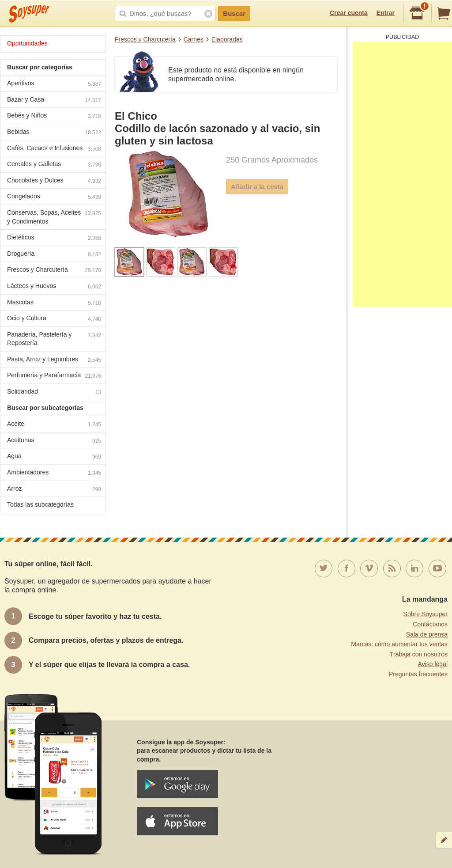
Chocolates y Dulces (54, 181)
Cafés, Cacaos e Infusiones (54, 149)
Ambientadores (54, 473)
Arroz (54, 490)
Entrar (386, 13)
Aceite (54, 425)
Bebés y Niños (54, 116)
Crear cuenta (349, 13)
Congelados (54, 197)
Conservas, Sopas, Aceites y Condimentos (54, 217)
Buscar (234, 13)
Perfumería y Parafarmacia (54, 376)
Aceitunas (54, 441)
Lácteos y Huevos (54, 287)
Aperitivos (54, 84)
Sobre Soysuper (426, 614)
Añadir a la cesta (257, 187)
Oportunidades (27, 43)
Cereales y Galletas (54, 165)
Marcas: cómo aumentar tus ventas (399, 644)
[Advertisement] (402, 174)
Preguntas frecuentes (418, 674)
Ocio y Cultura (54, 319)
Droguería (54, 255)
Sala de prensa (427, 634)
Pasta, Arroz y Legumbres (54, 360)
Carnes (194, 39)
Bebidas (54, 133)
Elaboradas (227, 39)
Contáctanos (430, 624)
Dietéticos (54, 238)
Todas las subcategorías (40, 504)
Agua (54, 457)
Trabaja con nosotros (419, 654)
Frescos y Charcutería (145, 39)
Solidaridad (54, 392)
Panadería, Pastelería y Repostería (54, 339)
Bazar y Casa (54, 100)
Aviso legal (433, 664)
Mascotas (54, 303)
